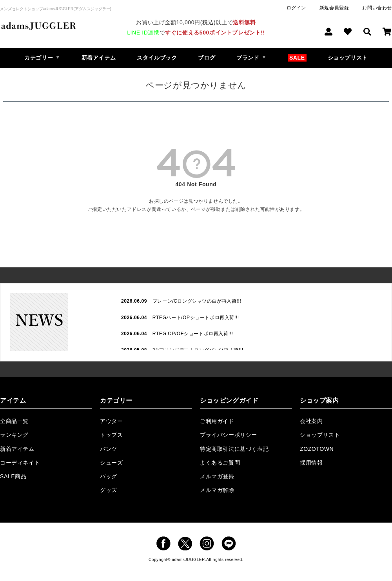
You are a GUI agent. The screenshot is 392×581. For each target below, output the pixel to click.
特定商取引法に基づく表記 (234, 449)
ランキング (14, 435)
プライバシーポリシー (229, 435)
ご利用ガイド (217, 421)
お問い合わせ (377, 8)
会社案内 (311, 421)
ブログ (207, 58)
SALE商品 (13, 476)
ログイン (296, 8)
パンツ (109, 449)
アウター (111, 421)
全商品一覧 (14, 421)
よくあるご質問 (220, 463)
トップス (111, 435)
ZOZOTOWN (317, 449)
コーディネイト (20, 463)
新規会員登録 (334, 8)
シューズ (111, 463)
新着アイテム (99, 58)
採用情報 (311, 463)
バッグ (109, 476)
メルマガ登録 (217, 476)
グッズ (109, 490)
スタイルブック (157, 58)
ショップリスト (348, 58)
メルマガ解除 (217, 490)
